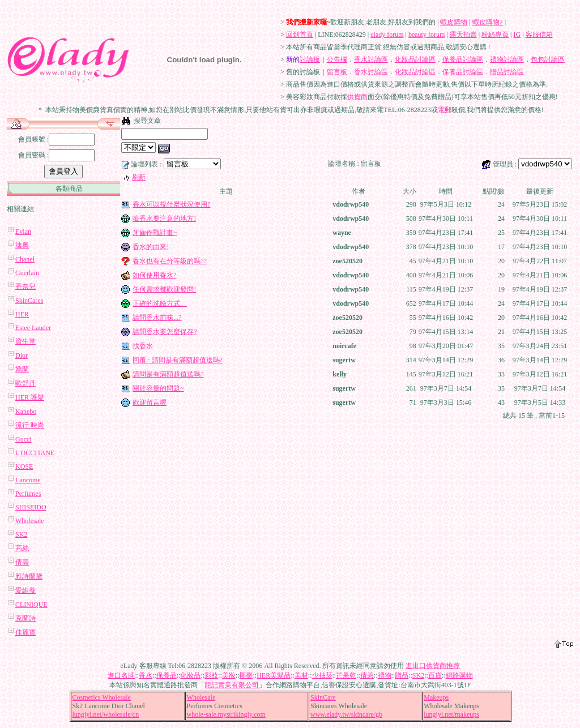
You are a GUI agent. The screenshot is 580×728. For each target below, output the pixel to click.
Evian (23, 232)
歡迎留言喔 (150, 402)
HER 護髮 (30, 397)
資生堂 (25, 341)
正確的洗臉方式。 (160, 303)
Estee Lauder (33, 328)
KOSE (24, 466)
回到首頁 (300, 35)
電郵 (445, 110)
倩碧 (22, 562)
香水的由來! (151, 247)
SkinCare (323, 697)
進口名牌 (121, 675)
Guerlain (27, 273)
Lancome (28, 480)
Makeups (436, 697)
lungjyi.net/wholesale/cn (106, 714)
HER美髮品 (274, 675)
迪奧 (22, 245)
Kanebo (26, 412)
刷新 (139, 177)
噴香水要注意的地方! (164, 219)
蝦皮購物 (454, 22)
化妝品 (190, 675)
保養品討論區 (463, 59)
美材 (301, 675)
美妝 (229, 675)
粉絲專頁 (495, 35)
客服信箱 (539, 35)
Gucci (24, 439)
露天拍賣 (463, 35)
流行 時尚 (30, 425)
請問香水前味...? (157, 318)
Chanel (25, 259)
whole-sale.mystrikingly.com (226, 714)
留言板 (337, 72)
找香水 (143, 346)
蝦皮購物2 (488, 22)
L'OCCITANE (35, 453)
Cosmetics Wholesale (102, 697)
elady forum (387, 35)
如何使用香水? (154, 275)
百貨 (435, 675)
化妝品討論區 (415, 59)
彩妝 (211, 675)
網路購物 (459, 675)
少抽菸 (322, 675)
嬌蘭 (22, 369)
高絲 (22, 548)
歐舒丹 (25, 383)
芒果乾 (346, 675)
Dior (22, 356)
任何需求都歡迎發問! (164, 289)
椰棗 (246, 675)
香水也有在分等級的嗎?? (170, 261)
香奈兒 (25, 286)
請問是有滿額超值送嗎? (168, 374)
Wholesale (30, 521)
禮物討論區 (507, 59)
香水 (146, 675)
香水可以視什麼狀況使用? (171, 204)
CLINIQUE (31, 605)
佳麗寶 (25, 632)
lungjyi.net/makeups (451, 714)
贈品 (402, 675)
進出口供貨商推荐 (433, 666)
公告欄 (337, 59)
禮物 (385, 675)
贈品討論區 (507, 72)
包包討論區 (548, 59)
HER (22, 314)
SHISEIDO (31, 507)
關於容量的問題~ (158, 388)
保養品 (167, 675)
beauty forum (427, 35)
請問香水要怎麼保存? (165, 332)
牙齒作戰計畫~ (155, 233)
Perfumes (28, 494)
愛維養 (25, 590)
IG (517, 35)
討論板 (310, 59)
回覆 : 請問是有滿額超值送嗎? (178, 360)
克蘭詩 (25, 618)
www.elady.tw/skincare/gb (346, 714)
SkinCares (29, 301)
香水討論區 (371, 59)
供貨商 (357, 97)
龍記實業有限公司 (232, 685)
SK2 (21, 534)
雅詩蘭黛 (29, 576)
